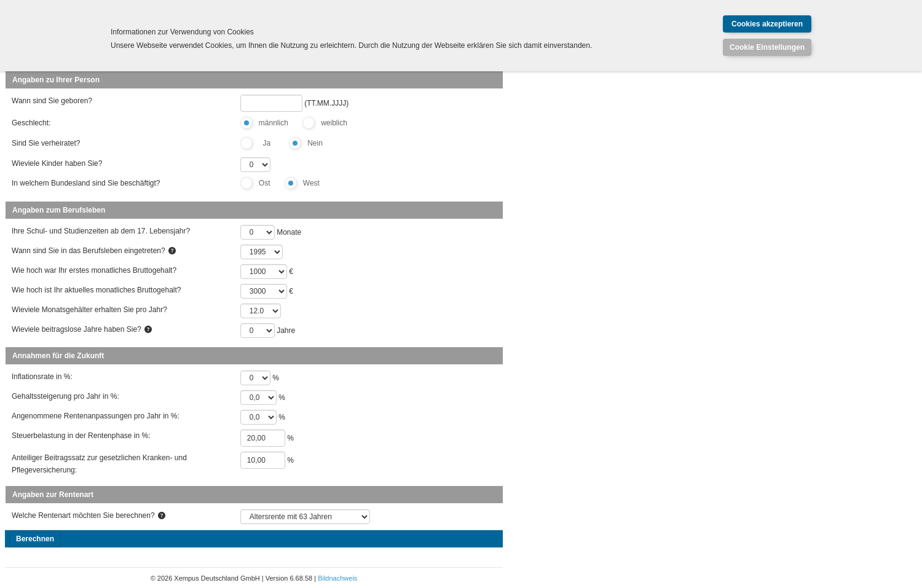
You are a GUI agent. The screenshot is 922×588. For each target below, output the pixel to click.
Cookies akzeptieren (767, 24)
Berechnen (35, 539)
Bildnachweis (337, 578)
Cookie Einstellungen (767, 47)
